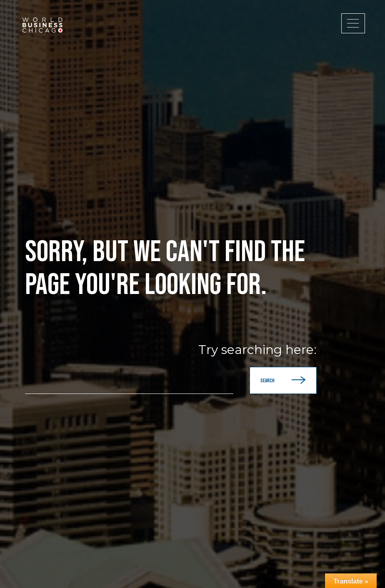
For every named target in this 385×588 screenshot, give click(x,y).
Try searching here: (257, 350)
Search (283, 380)
